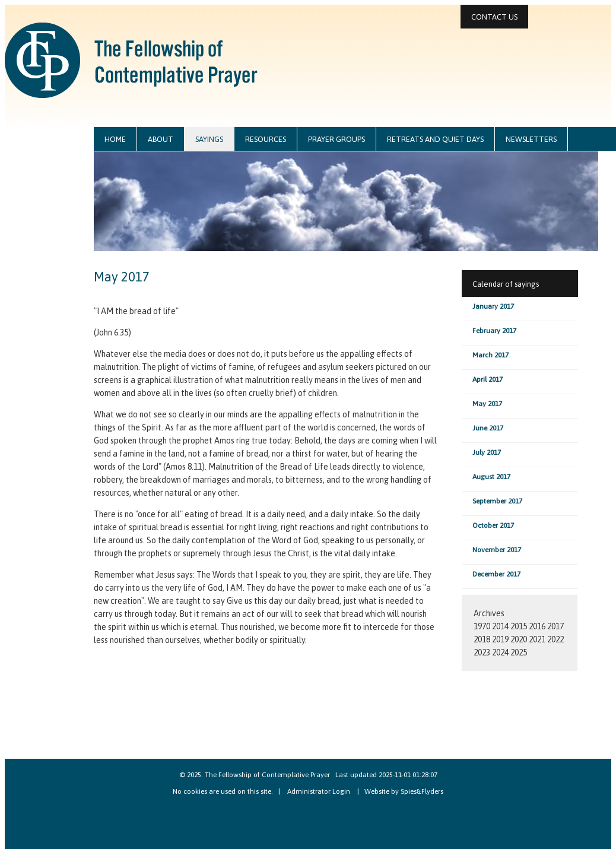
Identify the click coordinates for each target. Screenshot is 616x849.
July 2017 (487, 452)
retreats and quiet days (435, 139)
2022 (555, 639)
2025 (519, 652)
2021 (537, 639)
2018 (482, 639)
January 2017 (493, 306)
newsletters (531, 139)
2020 (519, 639)
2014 (500, 626)
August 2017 (491, 477)
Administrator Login (319, 791)
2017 (555, 626)
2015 (519, 626)
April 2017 (488, 379)
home (115, 139)
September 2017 (497, 501)
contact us (494, 17)
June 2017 (488, 428)
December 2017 (496, 574)
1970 (482, 626)
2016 (537, 626)
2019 (500, 639)
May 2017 (487, 404)
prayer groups (336, 139)
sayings (209, 139)
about (161, 139)
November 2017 (497, 550)
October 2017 (493, 525)
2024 (500, 652)
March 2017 (490, 355)
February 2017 (494, 331)
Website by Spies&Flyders (404, 791)
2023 (482, 652)
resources (266, 139)
